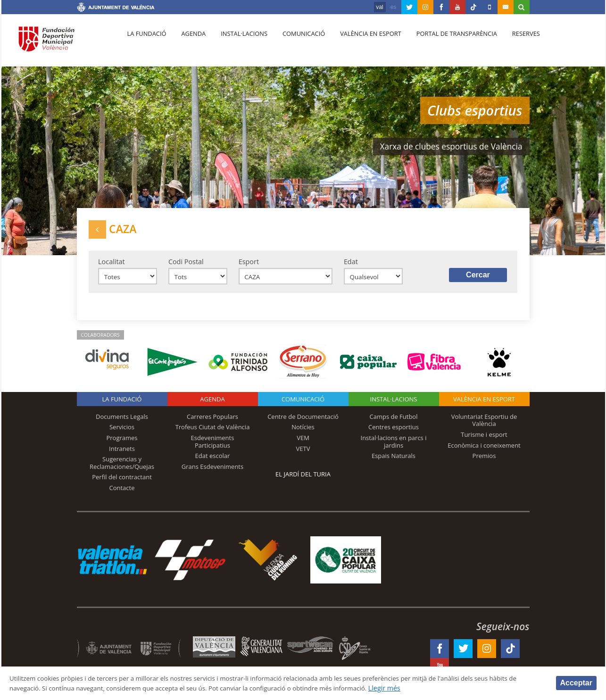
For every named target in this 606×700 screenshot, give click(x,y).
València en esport (360, 43)
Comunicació (295, 43)
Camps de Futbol (394, 422)
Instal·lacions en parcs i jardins (394, 447)
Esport (249, 265)
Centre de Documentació (303, 422)
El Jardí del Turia (303, 480)
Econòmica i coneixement (484, 451)
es (394, 7)
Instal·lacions (238, 43)
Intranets (122, 454)
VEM (303, 443)
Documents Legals (122, 422)
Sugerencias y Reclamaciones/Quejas (122, 468)
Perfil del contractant (122, 483)
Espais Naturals (394, 461)
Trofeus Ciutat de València (213, 433)
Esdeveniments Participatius (213, 447)
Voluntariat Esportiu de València (484, 426)
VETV (303, 454)
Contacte (122, 493)
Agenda (190, 43)
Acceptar (576, 682)
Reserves (511, 43)
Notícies (303, 433)
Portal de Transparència (444, 43)
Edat (351, 265)
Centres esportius (394, 433)
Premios (484, 461)
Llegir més (444, 687)
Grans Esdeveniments (212, 472)
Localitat (112, 265)
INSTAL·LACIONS (394, 405)
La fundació (146, 43)
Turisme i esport (484, 440)
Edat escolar (213, 461)
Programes (122, 443)
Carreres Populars (212, 422)
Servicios (122, 433)
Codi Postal (186, 265)
